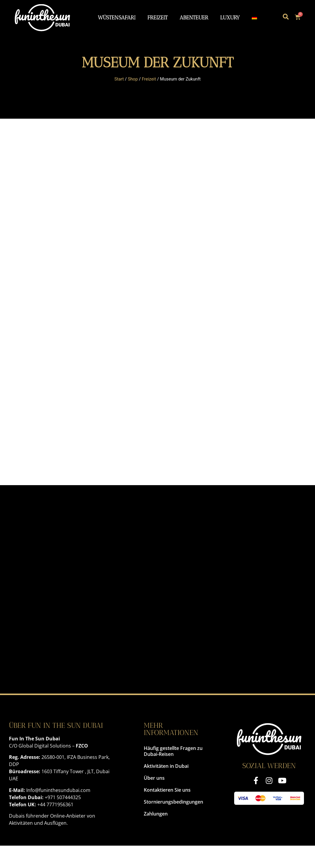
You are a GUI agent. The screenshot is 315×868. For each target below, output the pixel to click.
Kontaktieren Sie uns (167, 790)
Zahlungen (156, 814)
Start (119, 79)
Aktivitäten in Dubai (166, 766)
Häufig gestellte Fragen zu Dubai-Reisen (173, 751)
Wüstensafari (117, 17)
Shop (133, 79)
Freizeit (157, 17)
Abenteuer (194, 17)
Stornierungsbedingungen (173, 802)
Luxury (230, 17)
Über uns (154, 778)
